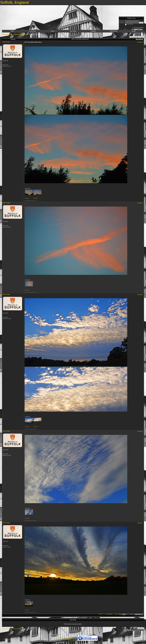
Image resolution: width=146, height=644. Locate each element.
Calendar (93, 31)
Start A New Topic (134, 37)
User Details (73, 31)
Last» (116, 614)
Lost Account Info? (138, 28)
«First (100, 614)
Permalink (140, 42)
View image (27, 198)
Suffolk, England (7, 34)
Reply (142, 37)
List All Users (32, 31)
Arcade (134, 31)
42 (112, 614)
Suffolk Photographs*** (20, 34)
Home (12, 31)
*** (142, 616)
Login (141, 23)
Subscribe (141, 628)
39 (107, 614)
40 (109, 614)
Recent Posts (113, 31)
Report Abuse (72, 640)
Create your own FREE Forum (67, 638)
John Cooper (6, 42)
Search (53, 31)
